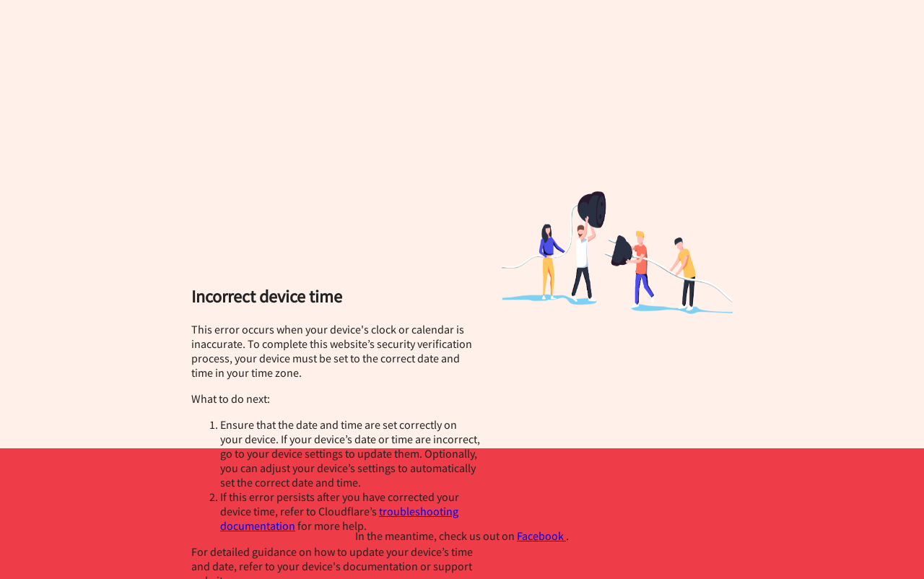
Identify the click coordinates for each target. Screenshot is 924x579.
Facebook (541, 536)
